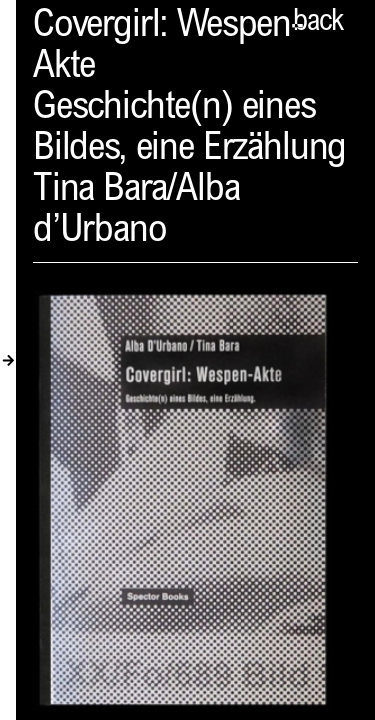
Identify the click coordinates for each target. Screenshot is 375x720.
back (318, 23)
